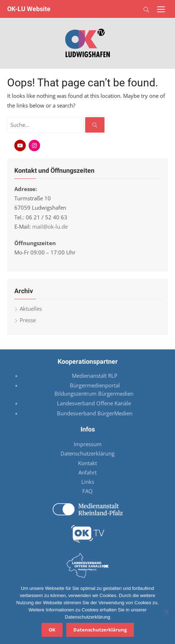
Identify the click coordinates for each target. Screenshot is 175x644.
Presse (28, 320)
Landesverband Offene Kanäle (95, 403)
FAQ (87, 491)
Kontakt (87, 463)
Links (88, 482)
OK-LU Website (29, 9)
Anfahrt (87, 472)
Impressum (88, 444)
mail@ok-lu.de (50, 226)
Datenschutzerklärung (87, 453)
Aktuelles (31, 309)
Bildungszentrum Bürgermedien (95, 393)
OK (52, 630)
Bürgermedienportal (95, 385)
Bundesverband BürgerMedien (95, 413)
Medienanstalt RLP (95, 376)
